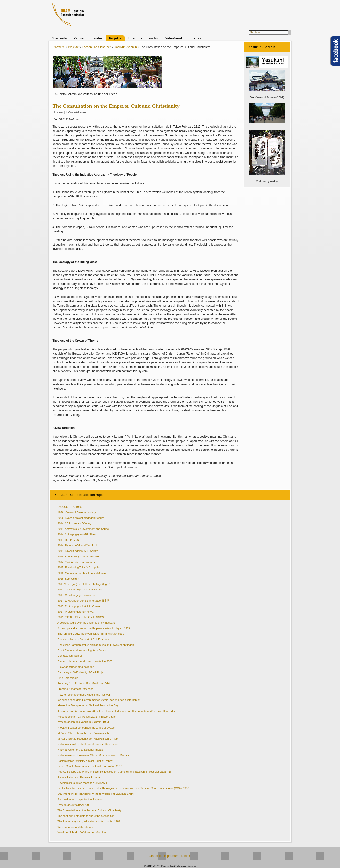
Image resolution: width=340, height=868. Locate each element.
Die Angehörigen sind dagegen (76, 667)
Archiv (154, 38)
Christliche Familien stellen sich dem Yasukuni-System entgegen (96, 645)
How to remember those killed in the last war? (85, 695)
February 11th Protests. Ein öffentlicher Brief (84, 683)
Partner (79, 38)
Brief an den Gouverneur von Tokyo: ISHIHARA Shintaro (91, 634)
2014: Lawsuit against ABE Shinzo (78, 551)
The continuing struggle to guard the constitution (86, 816)
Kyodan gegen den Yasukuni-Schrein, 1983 (83, 722)
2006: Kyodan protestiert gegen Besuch (81, 518)
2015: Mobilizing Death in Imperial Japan (82, 573)
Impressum (171, 856)
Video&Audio (175, 38)
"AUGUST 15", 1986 (70, 507)
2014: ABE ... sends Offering (75, 523)
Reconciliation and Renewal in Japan (79, 777)
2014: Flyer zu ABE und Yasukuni (77, 545)
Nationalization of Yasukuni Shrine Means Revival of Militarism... (96, 755)
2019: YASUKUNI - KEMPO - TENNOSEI (82, 617)
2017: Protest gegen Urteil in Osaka (79, 606)
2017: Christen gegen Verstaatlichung (80, 590)
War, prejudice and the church (75, 827)
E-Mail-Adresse (76, 112)
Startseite (60, 38)
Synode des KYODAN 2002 (74, 805)
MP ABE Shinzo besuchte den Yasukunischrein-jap (88, 739)
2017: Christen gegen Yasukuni (76, 595)
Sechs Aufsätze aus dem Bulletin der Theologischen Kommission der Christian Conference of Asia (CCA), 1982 (123, 788)
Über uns (135, 38)
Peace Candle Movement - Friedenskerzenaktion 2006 (90, 766)
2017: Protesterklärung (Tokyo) (76, 612)
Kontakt (186, 856)
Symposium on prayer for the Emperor (80, 799)
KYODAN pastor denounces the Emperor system (87, 728)
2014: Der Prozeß (68, 540)
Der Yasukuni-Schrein (71, 656)
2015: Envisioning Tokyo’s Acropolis (79, 567)
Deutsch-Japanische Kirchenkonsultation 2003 (85, 661)
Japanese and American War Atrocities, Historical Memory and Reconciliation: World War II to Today (117, 711)
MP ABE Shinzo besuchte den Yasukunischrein (85, 733)
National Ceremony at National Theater (81, 750)
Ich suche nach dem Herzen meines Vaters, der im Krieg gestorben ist (99, 700)
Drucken (58, 112)
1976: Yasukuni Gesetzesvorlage (77, 512)
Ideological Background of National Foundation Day (88, 705)
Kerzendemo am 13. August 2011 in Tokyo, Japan (87, 717)
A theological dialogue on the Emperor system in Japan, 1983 (94, 628)
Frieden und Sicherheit (97, 47)
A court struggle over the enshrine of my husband (87, 623)
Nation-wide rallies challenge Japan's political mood (88, 744)
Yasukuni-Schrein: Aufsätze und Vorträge (82, 832)
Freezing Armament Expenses (75, 689)
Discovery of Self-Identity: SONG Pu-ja (81, 672)
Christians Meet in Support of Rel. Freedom (83, 639)
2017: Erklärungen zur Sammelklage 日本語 (84, 601)
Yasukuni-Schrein (126, 47)
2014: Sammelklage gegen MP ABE (79, 557)
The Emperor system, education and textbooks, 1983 (89, 821)
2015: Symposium (68, 579)
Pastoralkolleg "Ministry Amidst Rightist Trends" (86, 761)
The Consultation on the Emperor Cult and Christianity (89, 810)
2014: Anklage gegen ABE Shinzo (78, 534)
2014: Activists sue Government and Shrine (83, 529)
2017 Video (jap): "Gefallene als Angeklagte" (84, 584)
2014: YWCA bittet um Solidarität (77, 562)
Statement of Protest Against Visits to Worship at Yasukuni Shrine (96, 794)
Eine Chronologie (68, 678)
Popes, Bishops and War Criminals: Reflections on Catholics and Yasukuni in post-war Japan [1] (114, 772)
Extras (196, 38)
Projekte (115, 38)
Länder (97, 38)
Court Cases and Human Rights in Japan (82, 650)
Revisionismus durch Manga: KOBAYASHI (83, 783)
